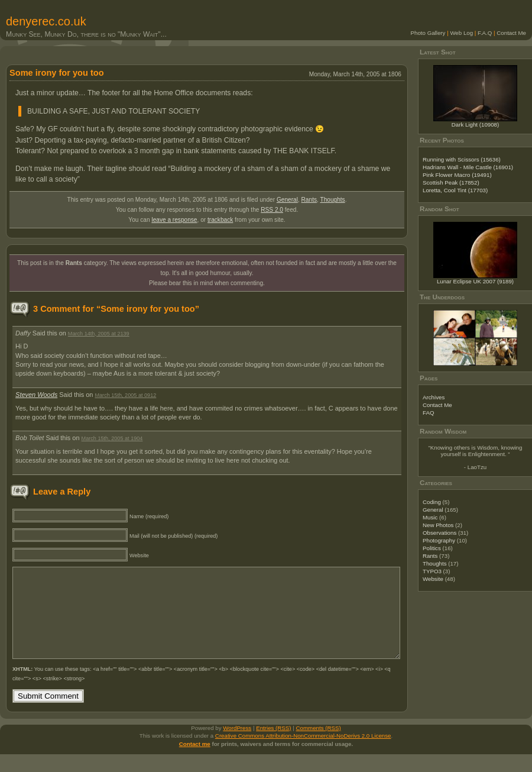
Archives (434, 397)
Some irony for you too (57, 73)
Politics (432, 548)
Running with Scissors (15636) (462, 159)
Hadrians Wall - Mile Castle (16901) (468, 167)
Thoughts (332, 200)
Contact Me (511, 33)
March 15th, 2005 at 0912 (125, 395)
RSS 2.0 (272, 210)
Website (433, 579)
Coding (432, 502)
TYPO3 (432, 571)
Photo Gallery (428, 33)
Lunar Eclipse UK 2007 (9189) (475, 281)
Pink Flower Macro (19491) (457, 175)
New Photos (438, 525)
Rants (309, 200)
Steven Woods (36, 395)
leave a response (174, 220)
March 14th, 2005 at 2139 (99, 334)
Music (430, 517)
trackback (220, 220)
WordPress (237, 746)
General (287, 200)
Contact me (195, 762)
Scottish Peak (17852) (451, 182)
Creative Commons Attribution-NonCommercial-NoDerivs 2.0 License (303, 753)
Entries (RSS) (273, 746)
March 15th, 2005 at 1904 (112, 438)
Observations (439, 533)
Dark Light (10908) (476, 125)
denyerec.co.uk (46, 21)
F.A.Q (485, 33)
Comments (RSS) (319, 746)
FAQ (428, 413)
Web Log (461, 33)
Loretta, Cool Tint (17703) (455, 190)
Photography (439, 540)
